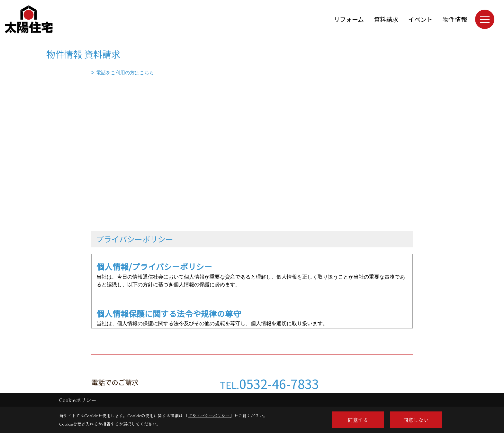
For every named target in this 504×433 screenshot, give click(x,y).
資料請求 (386, 19)
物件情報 (455, 19)
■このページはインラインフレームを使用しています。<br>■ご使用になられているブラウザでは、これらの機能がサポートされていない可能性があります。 (252, 123)
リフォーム (349, 19)
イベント (420, 19)
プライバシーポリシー (209, 415)
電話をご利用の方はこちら (125, 73)
